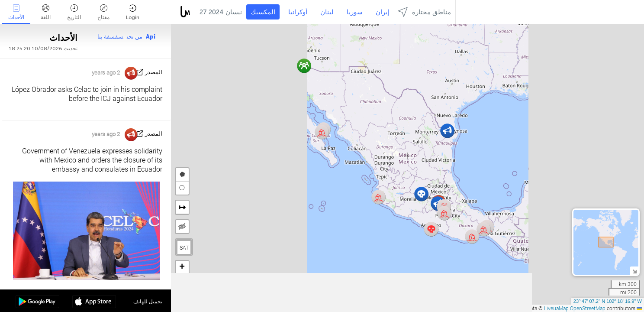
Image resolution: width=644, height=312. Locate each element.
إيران (382, 12)
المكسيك (263, 12)
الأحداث (16, 12)
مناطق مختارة (424, 12)
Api (151, 37)
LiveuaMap (556, 308)
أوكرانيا (298, 12)
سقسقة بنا (110, 37)
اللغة (46, 12)
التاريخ (74, 12)
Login (133, 12)
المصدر (154, 72)
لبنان (327, 12)
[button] (431, 229)
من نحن (135, 37)
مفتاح (103, 12)
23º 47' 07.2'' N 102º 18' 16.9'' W (608, 301)
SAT (184, 247)
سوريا (355, 12)
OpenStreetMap (588, 308)
